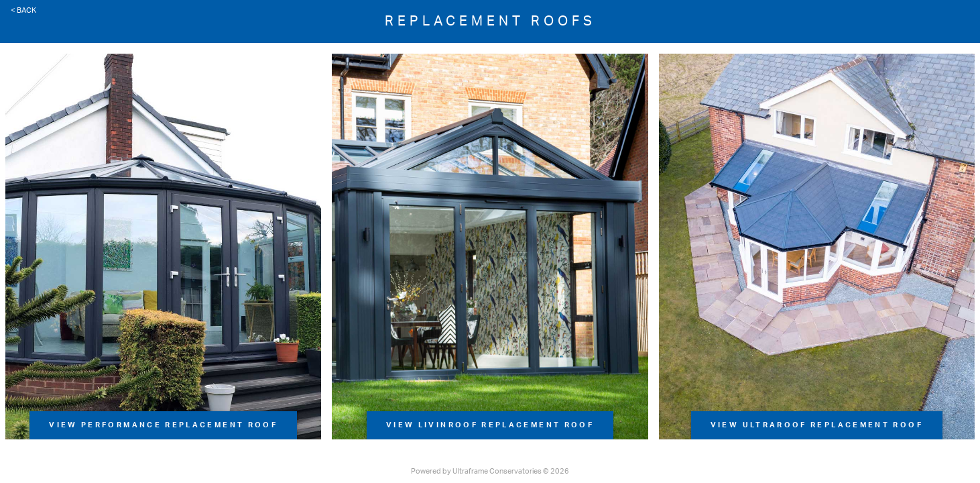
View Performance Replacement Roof (163, 425)
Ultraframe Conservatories (497, 471)
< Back (23, 10)
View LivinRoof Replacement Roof (490, 425)
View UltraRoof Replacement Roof (817, 425)
